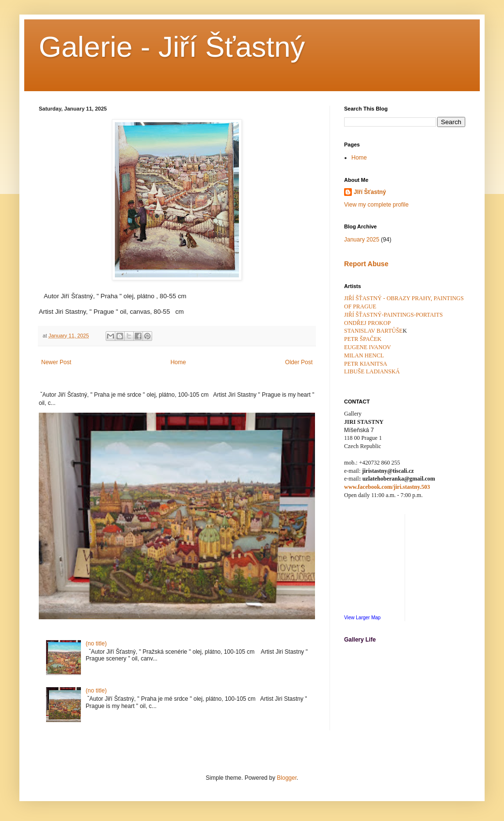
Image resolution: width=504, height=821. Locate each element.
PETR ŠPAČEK (363, 339)
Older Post (299, 362)
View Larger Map (362, 618)
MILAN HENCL (364, 355)
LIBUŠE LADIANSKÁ (372, 371)
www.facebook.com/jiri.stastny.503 (387, 487)
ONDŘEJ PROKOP (367, 323)
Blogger (287, 778)
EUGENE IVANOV (368, 347)
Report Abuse (366, 264)
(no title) (96, 644)
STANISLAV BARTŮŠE (373, 331)
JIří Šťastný (370, 192)
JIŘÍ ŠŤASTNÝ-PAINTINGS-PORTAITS (394, 315)
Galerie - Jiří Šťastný (172, 47)
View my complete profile (376, 205)
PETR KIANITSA (366, 364)
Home (178, 362)
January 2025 (362, 240)
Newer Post (56, 362)
